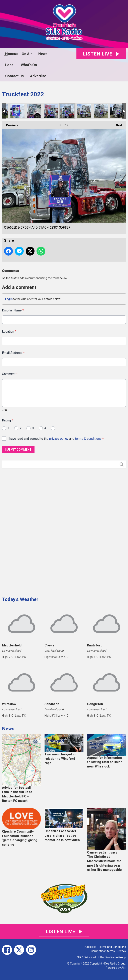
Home (10, 54)
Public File (90, 947)
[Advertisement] (32, 531)
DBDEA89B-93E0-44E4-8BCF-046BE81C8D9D (51, 111)
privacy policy (59, 439)
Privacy (121, 951)
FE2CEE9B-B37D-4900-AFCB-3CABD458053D (34, 111)
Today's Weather (20, 599)
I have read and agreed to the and (56, 439)
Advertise (38, 76)
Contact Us (14, 76)
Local (10, 65)
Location (9, 332)
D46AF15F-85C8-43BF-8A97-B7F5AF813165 (117, 111)
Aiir (123, 968)
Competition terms (103, 951)
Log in (9, 299)
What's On (29, 65)
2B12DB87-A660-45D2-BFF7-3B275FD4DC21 (84, 111)
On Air (27, 54)
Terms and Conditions (112, 947)
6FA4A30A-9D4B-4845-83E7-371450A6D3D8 (101, 111)
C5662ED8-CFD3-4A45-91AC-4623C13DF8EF (67, 111)
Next (117, 124)
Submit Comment (18, 450)
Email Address (13, 353)
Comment (10, 374)
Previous (10, 124)
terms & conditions (88, 439)
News (43, 54)
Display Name (13, 310)
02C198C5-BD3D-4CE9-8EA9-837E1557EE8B (17, 111)
